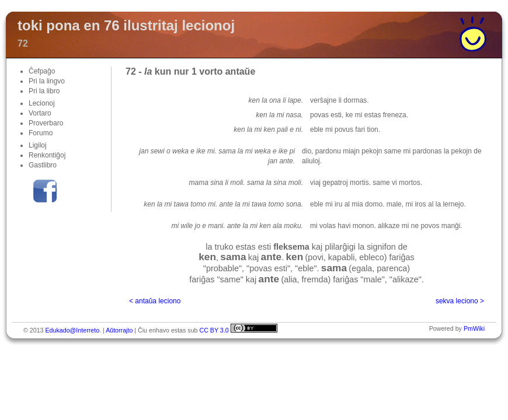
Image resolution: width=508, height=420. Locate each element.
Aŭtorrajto (119, 330)
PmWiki (474, 328)
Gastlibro (43, 165)
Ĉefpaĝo (42, 71)
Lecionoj (42, 103)
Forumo (41, 133)
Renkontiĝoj (47, 155)
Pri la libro (44, 91)
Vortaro (40, 113)
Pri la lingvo (47, 81)
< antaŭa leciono (155, 301)
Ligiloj (38, 145)
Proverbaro (46, 123)
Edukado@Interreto (72, 330)
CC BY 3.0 (214, 330)
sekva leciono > (460, 301)
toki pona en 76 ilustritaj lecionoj (126, 25)
